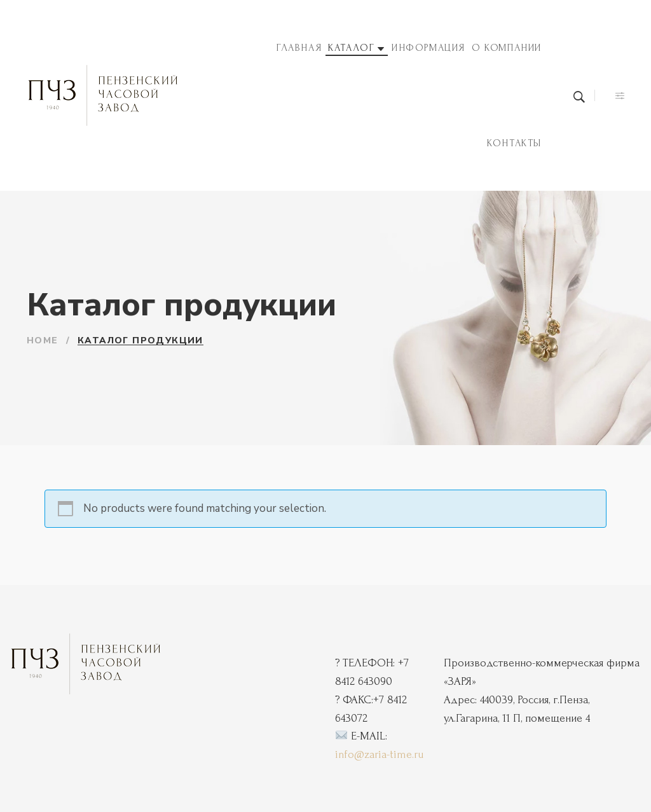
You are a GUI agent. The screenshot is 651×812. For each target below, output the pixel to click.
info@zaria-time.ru (379, 754)
